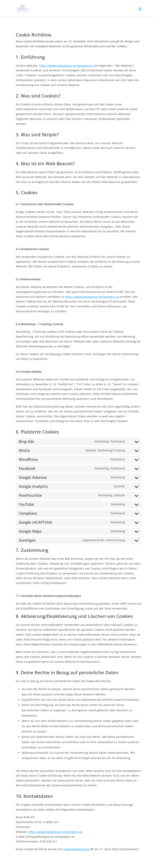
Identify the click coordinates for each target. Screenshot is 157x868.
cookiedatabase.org (76, 849)
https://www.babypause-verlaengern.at (66, 66)
